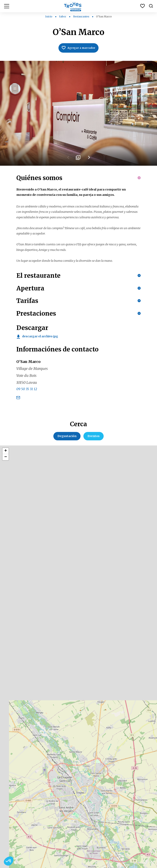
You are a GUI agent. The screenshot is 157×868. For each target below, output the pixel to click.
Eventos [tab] (94, 483)
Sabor (63, 16)
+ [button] (6, 498)
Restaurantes (82, 16)
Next (89, 160)
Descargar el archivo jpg (40, 384)
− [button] (6, 504)
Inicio (49, 16)
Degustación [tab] (67, 483)
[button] (9, 861)
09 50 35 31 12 (27, 436)
